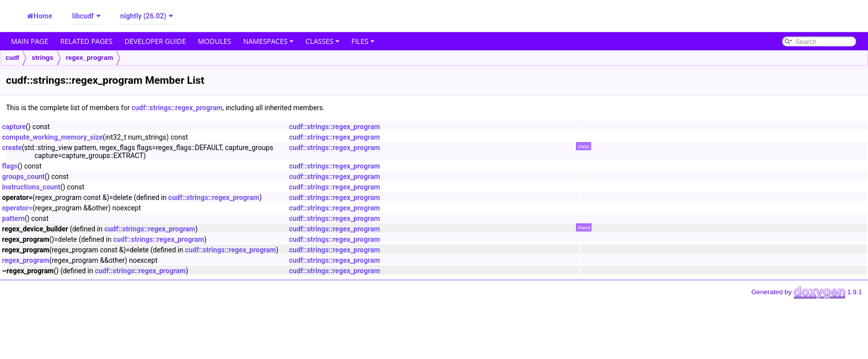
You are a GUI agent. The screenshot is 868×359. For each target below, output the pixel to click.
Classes (322, 41)
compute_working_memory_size (52, 137)
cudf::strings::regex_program (177, 108)
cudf (12, 58)
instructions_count (31, 187)
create (12, 148)
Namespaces (268, 41)
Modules (215, 41)
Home (43, 16)
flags (10, 166)
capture (14, 127)
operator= (17, 208)
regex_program (90, 58)
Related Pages (87, 41)
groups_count (23, 177)
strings (42, 58)
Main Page (30, 41)
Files (363, 41)
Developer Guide (155, 41)
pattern (13, 218)
